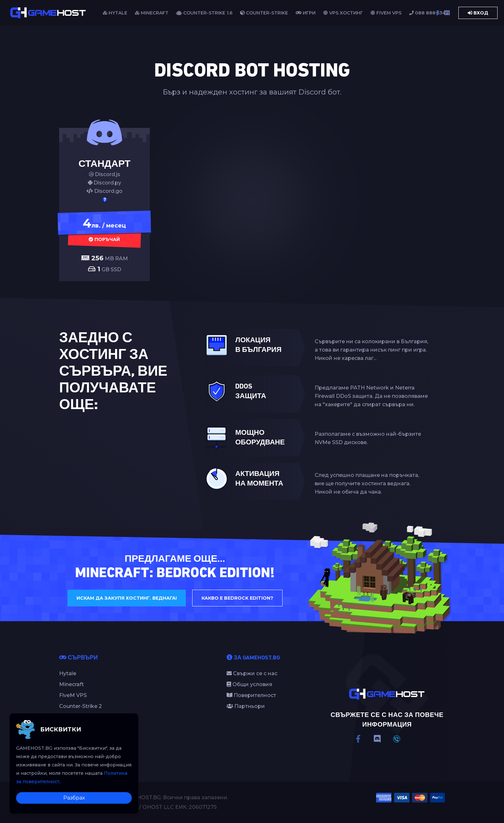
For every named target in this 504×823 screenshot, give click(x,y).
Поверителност (251, 695)
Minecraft (72, 684)
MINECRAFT (152, 13)
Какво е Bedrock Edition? (237, 598)
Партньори (246, 706)
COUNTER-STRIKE (264, 13)
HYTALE (115, 13)
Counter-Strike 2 (81, 706)
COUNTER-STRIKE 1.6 (204, 13)
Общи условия (249, 684)
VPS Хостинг (343, 13)
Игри (306, 13)
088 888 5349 (429, 13)
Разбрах (74, 798)
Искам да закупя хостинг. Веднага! (127, 598)
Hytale (68, 673)
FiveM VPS (386, 13)
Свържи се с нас (252, 673)
